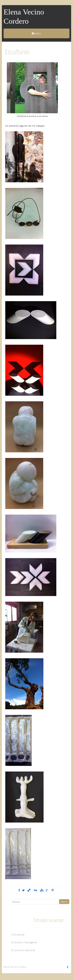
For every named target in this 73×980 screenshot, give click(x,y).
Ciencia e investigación (25, 942)
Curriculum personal (24, 950)
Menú (36, 33)
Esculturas (19, 935)
